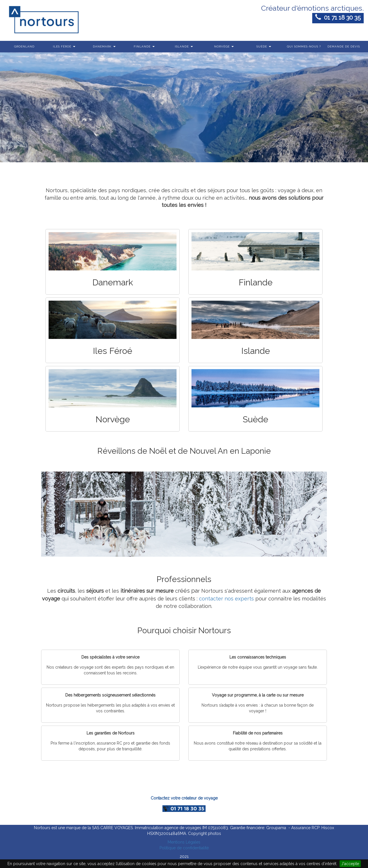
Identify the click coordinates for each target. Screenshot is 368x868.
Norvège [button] (224, 46)
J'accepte (350, 864)
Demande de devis (344, 46)
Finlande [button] (144, 46)
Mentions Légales (184, 842)
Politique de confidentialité (184, 848)
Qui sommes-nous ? (304, 46)
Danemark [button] (104, 46)
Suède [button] (264, 46)
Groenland (24, 46)
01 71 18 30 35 (338, 17)
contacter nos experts (226, 599)
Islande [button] (184, 46)
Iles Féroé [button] (64, 46)
